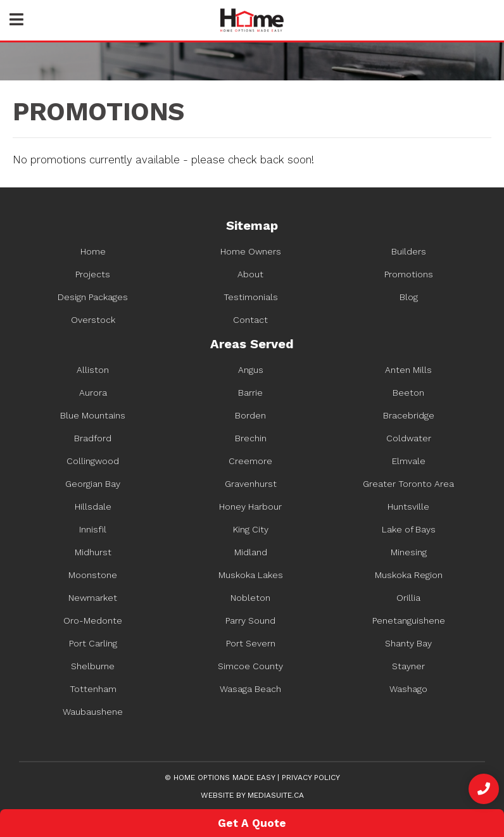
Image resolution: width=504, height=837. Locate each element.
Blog (409, 297)
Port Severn (251, 643)
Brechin (251, 438)
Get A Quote (252, 823)
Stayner (408, 666)
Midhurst (93, 552)
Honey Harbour (250, 507)
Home (93, 251)
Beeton (408, 393)
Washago (408, 689)
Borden (250, 415)
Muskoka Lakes (251, 575)
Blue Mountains (93, 415)
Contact (250, 320)
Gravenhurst (251, 484)
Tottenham (93, 689)
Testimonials (251, 297)
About (250, 274)
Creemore (250, 461)
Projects (93, 274)
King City (251, 529)
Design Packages (93, 297)
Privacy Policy (311, 777)
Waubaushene (93, 712)
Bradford (93, 438)
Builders (409, 251)
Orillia (408, 598)
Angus (251, 370)
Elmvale (409, 461)
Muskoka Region (409, 575)
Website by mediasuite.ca (252, 795)
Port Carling (93, 643)
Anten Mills (408, 370)
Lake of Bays (409, 529)
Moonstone (93, 575)
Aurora (93, 393)
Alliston (93, 370)
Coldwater (409, 438)
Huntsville (408, 507)
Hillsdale (93, 507)
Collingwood (93, 461)
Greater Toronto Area (408, 484)
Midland (251, 552)
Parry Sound (250, 620)
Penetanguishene (409, 620)
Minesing (409, 552)
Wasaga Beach (250, 689)
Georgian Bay (93, 484)
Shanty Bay (408, 643)
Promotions (409, 274)
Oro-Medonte (93, 620)
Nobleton (250, 598)
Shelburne (93, 666)
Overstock (93, 320)
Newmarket (93, 598)
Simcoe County (250, 666)
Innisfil (93, 529)
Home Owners (251, 251)
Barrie (250, 393)
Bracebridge (409, 415)
